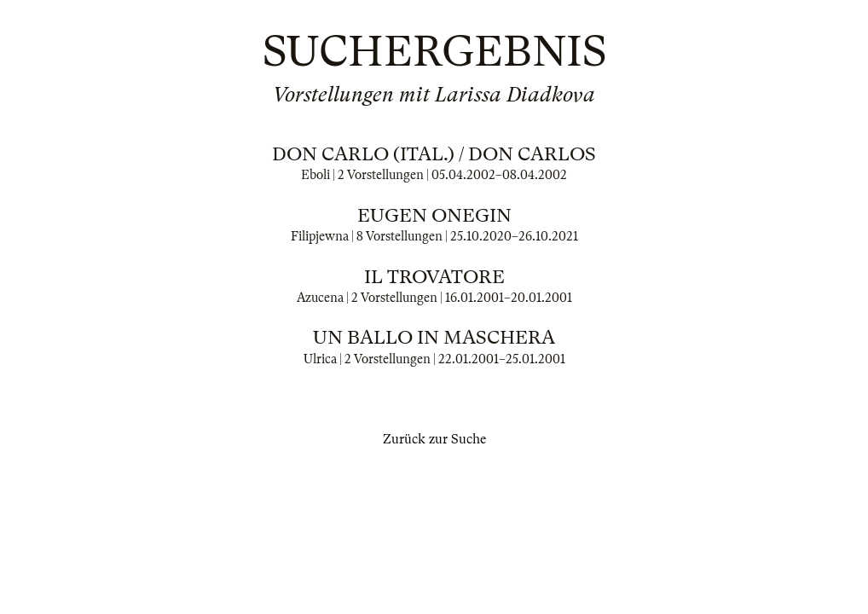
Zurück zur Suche (434, 439)
